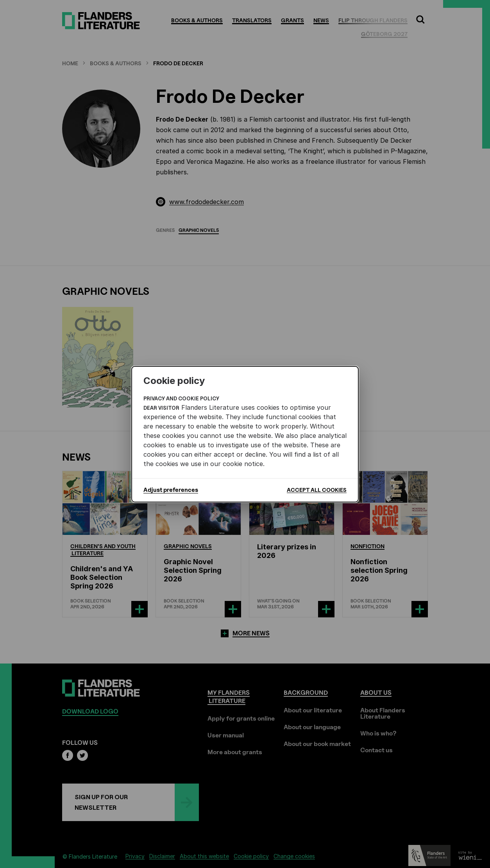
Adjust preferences (171, 490)
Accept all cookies (317, 490)
